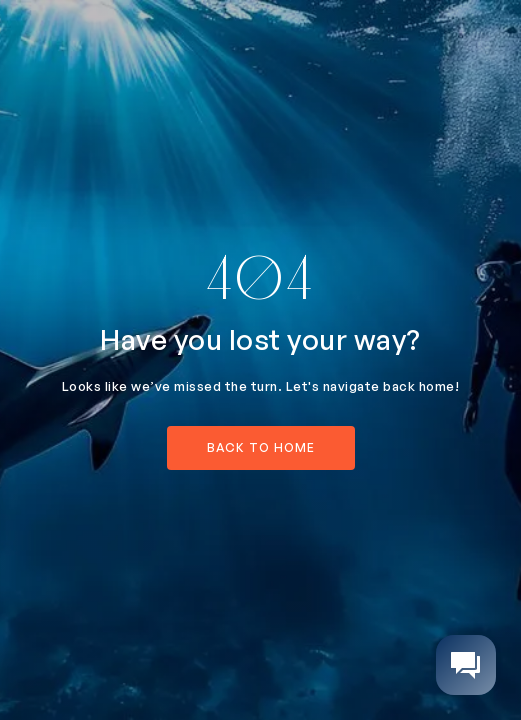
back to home (261, 447)
